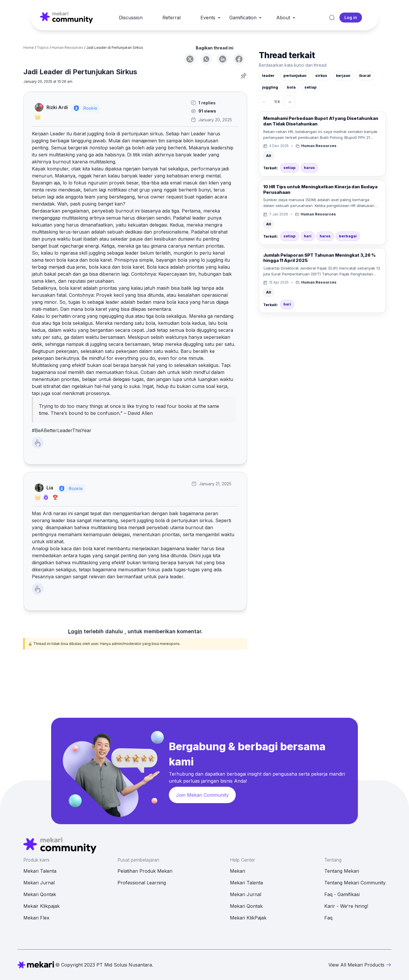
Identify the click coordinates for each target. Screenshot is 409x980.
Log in (351, 17)
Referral (171, 18)
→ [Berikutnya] (290, 102)
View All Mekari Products (360, 965)
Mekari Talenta (40, 871)
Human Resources (67, 48)
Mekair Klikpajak (41, 906)
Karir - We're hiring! (346, 906)
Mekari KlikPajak (248, 918)
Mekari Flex (36, 918)
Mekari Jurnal (39, 883)
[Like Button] (38, 443)
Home (29, 48)
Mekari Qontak (40, 894)
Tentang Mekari (342, 871)
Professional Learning (142, 883)
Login (75, 631)
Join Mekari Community (202, 795)
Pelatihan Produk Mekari (145, 871)
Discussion (131, 18)
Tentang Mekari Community (355, 883)
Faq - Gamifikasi (342, 894)
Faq (328, 918)
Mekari (238, 871)
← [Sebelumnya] (264, 102)
